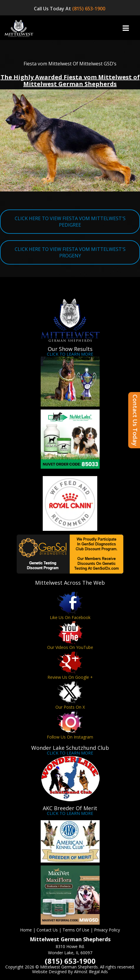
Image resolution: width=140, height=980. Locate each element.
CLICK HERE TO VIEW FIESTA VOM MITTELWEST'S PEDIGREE (70, 222)
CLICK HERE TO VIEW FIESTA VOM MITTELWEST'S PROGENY (70, 252)
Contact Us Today (135, 420)
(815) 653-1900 (89, 9)
